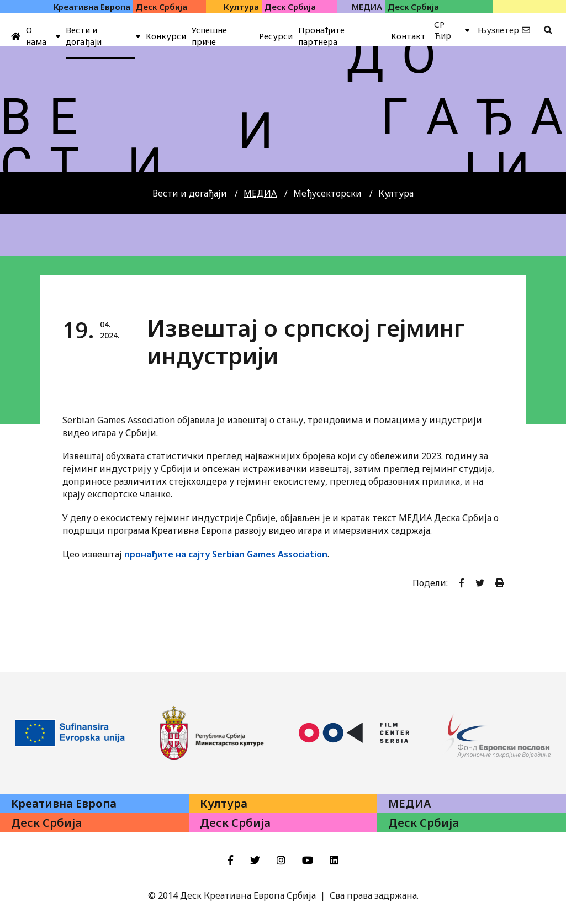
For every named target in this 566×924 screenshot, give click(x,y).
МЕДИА (260, 193)
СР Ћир (443, 30)
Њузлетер (498, 30)
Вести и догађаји (190, 193)
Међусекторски (327, 193)
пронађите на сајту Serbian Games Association (226, 554)
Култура (396, 193)
